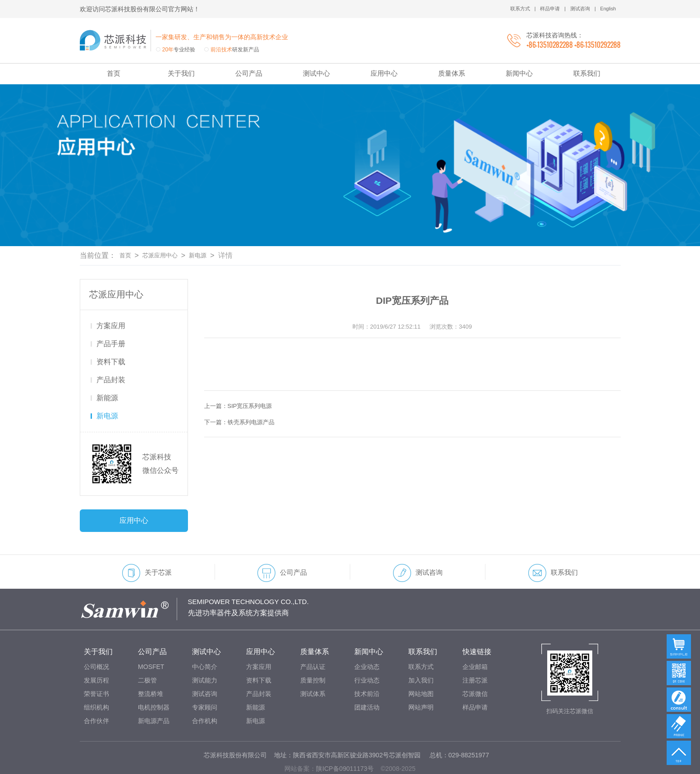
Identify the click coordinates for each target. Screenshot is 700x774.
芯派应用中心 (167, 229)
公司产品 (249, 73)
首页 (114, 73)
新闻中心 (519, 73)
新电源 (210, 229)
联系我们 (587, 73)
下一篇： (245, 396)
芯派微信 (475, 667)
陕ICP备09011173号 (345, 742)
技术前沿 (367, 667)
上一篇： (243, 379)
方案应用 (111, 299)
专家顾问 (205, 681)
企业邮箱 (475, 640)
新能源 (107, 371)
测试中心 (316, 73)
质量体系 (452, 73)
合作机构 (205, 694)
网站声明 (421, 681)
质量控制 (313, 654)
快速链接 (477, 625)
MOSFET (151, 640)
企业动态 (367, 640)
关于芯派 (147, 546)
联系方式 (513, 9)
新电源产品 (154, 694)
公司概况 (96, 640)
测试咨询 (577, 9)
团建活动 (367, 681)
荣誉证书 (96, 667)
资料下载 (111, 335)
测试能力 (205, 654)
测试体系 (313, 667)
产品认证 (313, 640)
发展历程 (96, 654)
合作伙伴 (96, 694)
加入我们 (421, 654)
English (607, 9)
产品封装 (111, 353)
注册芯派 (475, 654)
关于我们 (181, 73)
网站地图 (421, 667)
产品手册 (111, 317)
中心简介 (205, 640)
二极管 (147, 654)
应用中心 (384, 73)
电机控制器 (154, 681)
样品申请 (545, 9)
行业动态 (367, 654)
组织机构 (96, 681)
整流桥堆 (151, 667)
